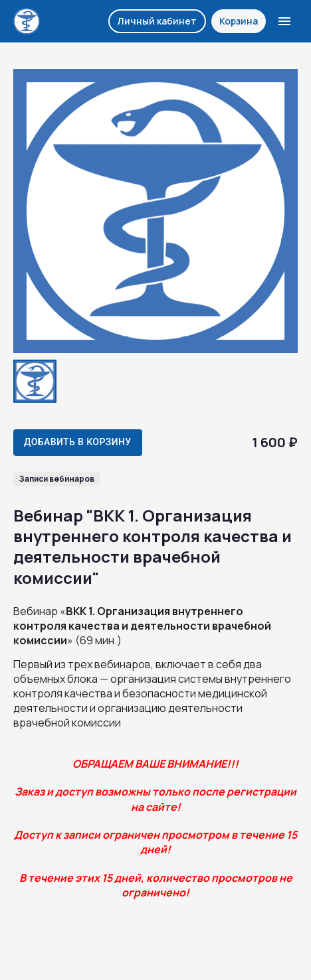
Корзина (239, 21)
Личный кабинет (157, 21)
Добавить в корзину (78, 442)
